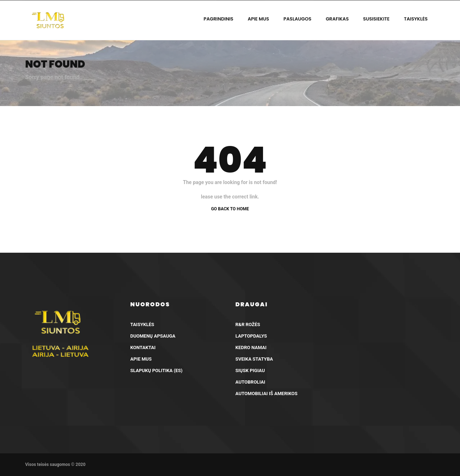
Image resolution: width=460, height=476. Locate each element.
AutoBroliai (250, 382)
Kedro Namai (251, 347)
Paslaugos (298, 19)
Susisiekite (376, 19)
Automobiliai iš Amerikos (266, 393)
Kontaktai (143, 347)
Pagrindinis (219, 19)
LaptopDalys (251, 336)
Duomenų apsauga (153, 336)
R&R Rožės (248, 324)
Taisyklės (416, 19)
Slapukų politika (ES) (157, 370)
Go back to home (230, 209)
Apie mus (258, 19)
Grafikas (337, 19)
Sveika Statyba (254, 359)
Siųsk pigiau (250, 370)
